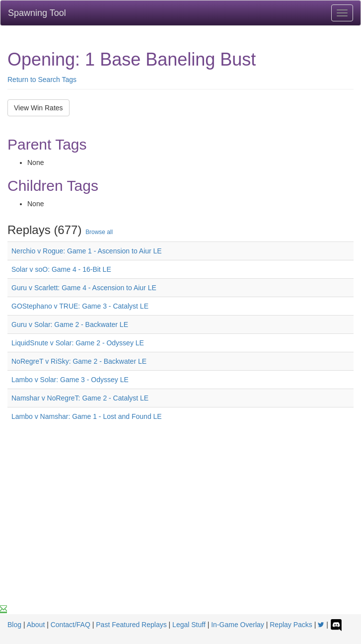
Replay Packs (291, 625)
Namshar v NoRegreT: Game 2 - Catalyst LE (80, 398)
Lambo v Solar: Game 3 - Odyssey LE (70, 380)
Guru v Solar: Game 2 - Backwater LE (70, 324)
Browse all (99, 232)
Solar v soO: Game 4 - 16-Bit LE (61, 269)
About (36, 625)
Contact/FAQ (71, 625)
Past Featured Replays (131, 625)
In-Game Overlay (238, 625)
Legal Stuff (189, 625)
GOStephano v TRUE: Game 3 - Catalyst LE (80, 306)
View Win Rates (38, 108)
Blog (14, 625)
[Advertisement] (180, 530)
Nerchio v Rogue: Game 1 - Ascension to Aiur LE (87, 251)
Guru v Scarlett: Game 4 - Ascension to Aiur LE (84, 288)
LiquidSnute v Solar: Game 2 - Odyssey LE (78, 343)
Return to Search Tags (42, 80)
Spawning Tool (37, 13)
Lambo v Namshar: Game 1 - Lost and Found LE (87, 416)
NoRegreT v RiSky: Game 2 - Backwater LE (79, 361)
